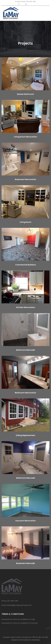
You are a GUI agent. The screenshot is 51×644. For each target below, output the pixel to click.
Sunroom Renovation (26, 521)
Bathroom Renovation (25, 393)
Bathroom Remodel (26, 350)
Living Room (26, 222)
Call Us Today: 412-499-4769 (25, 2)
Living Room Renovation (25, 137)
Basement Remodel (25, 563)
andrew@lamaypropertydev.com (19, 605)
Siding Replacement (25, 435)
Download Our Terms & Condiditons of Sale (18, 619)
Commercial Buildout (26, 265)
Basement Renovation (26, 179)
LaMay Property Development (21, 637)
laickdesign (36, 640)
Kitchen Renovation (26, 307)
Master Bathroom (25, 94)
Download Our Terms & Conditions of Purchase (20, 623)
